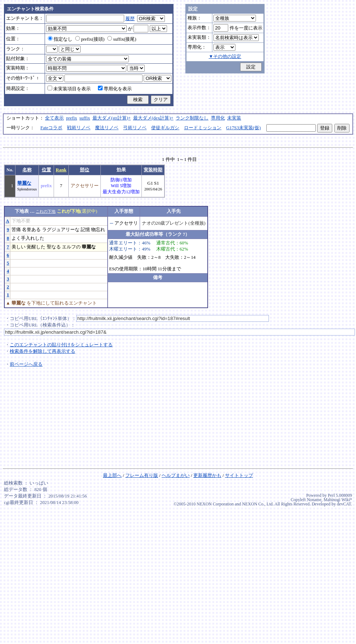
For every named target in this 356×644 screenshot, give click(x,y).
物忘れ (98, 230)
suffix (85, 118)
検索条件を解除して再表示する (42, 351)
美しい (19, 247)
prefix (72, 118)
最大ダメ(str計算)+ (112, 118)
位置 (46, 170)
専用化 (218, 118)
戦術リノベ (79, 128)
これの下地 (46, 211)
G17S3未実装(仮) (243, 128)
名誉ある (31, 230)
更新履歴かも (207, 476)
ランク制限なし (192, 118)
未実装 (234, 118)
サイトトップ (239, 476)
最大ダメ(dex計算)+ (153, 118)
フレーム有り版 (142, 476)
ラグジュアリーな (61, 230)
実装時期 (153, 170)
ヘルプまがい (176, 476)
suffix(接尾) (122, 39)
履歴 (130, 19)
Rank (61, 170)
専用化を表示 (115, 89)
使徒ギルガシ (165, 128)
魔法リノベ (107, 128)
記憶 (85, 230)
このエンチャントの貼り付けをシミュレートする (61, 345)
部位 (85, 170)
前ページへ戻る (26, 364)
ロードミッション (203, 128)
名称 (27, 170)
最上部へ (112, 476)
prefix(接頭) (90, 39)
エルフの (71, 247)
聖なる (54, 247)
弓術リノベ (135, 128)
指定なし (60, 39)
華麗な (24, 183)
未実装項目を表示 (69, 89)
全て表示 (54, 118)
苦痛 (16, 230)
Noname (314, 500)
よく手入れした (28, 238)
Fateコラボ (51, 128)
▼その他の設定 (225, 57)
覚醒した (36, 247)
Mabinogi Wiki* (338, 500)
